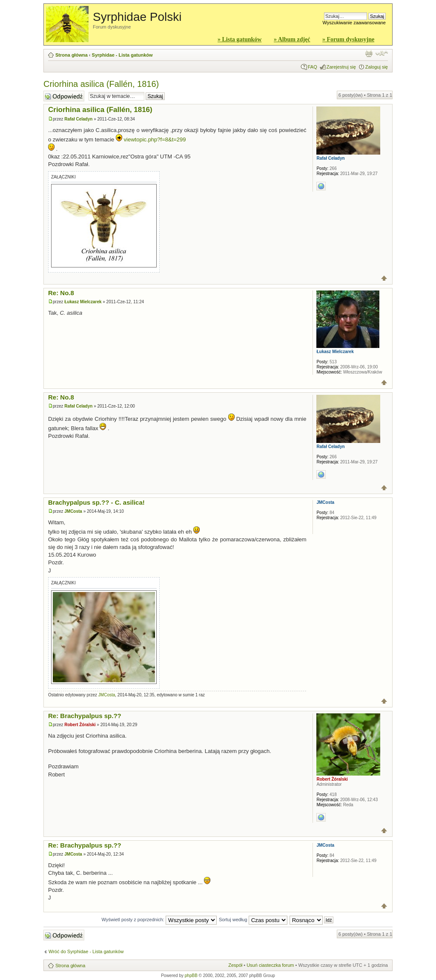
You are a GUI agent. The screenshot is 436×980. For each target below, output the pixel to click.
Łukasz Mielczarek (83, 302)
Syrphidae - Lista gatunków (122, 55)
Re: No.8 (61, 293)
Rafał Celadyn (78, 119)
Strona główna (72, 55)
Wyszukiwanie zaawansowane (354, 23)
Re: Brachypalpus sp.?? (85, 716)
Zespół (235, 965)
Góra (384, 278)
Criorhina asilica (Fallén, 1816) (101, 84)
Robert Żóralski (80, 725)
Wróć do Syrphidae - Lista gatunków (86, 951)
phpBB (191, 976)
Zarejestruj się (341, 67)
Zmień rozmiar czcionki (382, 53)
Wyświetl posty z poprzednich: (159, 920)
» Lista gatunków (240, 39)
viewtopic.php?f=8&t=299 (155, 139)
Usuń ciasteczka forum (270, 965)
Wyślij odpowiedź (64, 96)
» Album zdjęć (292, 39)
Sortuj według (253, 920)
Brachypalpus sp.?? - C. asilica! (96, 502)
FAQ (313, 67)
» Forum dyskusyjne (348, 39)
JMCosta (73, 511)
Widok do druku (369, 53)
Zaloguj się (377, 67)
